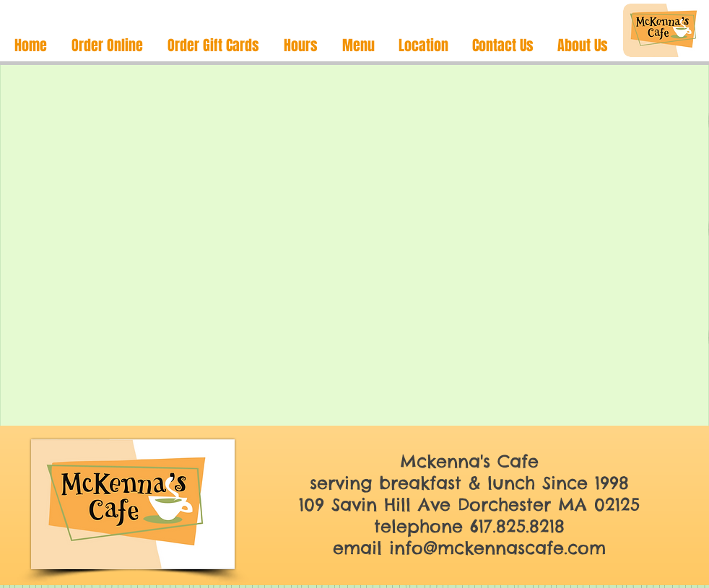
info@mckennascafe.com (497, 548)
